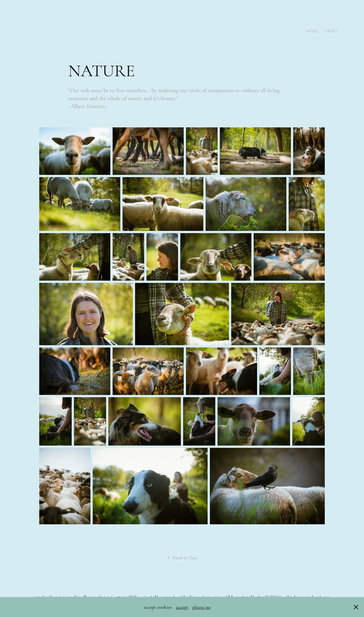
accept (182, 607)
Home (312, 31)
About (332, 31)
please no (201, 607)
